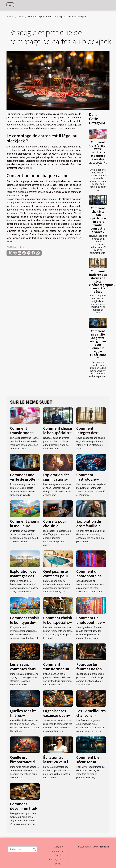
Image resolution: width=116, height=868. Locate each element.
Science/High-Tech (58, 859)
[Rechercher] (22, 849)
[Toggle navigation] (10, 5)
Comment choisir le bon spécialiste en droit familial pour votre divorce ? (98, 220)
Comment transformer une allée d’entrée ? (57, 669)
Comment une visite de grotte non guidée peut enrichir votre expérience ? (98, 345)
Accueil (10, 17)
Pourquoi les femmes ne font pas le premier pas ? (90, 671)
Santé (58, 855)
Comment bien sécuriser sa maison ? (89, 762)
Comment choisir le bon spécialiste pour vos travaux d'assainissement (58, 624)
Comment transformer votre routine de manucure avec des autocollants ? (98, 154)
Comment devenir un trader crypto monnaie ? (25, 808)
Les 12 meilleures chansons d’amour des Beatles (91, 717)
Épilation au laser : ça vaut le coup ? (57, 762)
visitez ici (27, 168)
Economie (58, 847)
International (58, 851)
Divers (21, 17)
